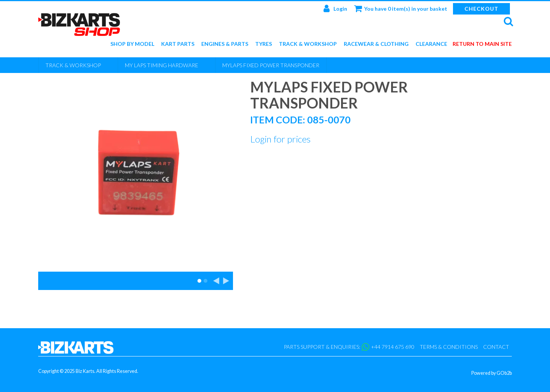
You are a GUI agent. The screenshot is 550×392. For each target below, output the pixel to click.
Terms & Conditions (449, 347)
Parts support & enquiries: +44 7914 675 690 (349, 347)
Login (335, 8)
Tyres (264, 44)
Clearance (431, 44)
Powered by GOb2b (492, 373)
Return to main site (482, 44)
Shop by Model (132, 44)
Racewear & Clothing (376, 44)
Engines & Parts (225, 44)
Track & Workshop (308, 44)
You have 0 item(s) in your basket (401, 8)
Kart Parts (178, 44)
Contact (496, 347)
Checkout (481, 9)
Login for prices (280, 139)
